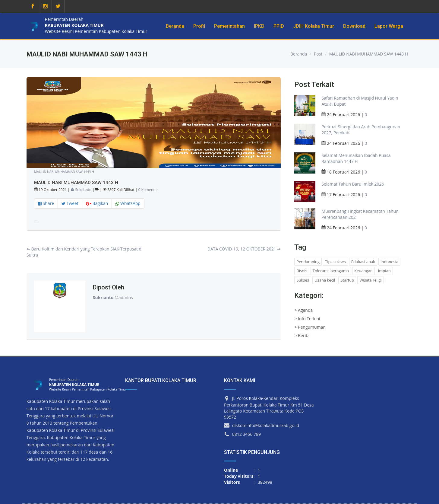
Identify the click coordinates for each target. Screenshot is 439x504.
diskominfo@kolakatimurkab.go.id (266, 425)
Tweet (70, 203)
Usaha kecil (325, 280)
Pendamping (308, 262)
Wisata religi (370, 280)
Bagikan (97, 203)
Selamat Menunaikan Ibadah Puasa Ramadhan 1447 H (356, 158)
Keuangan (363, 271)
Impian (384, 271)
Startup (347, 280)
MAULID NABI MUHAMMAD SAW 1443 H (369, 54)
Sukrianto (81, 190)
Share (46, 203)
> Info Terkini (307, 319)
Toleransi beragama (331, 271)
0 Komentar (148, 190)
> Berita (302, 335)
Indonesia (389, 262)
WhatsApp (128, 203)
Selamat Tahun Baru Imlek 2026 (353, 184)
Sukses (303, 280)
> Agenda (303, 310)
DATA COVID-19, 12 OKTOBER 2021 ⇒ (244, 249)
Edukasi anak (363, 262)
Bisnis (302, 271)
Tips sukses (335, 262)
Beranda (299, 54)
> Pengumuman (310, 327)
